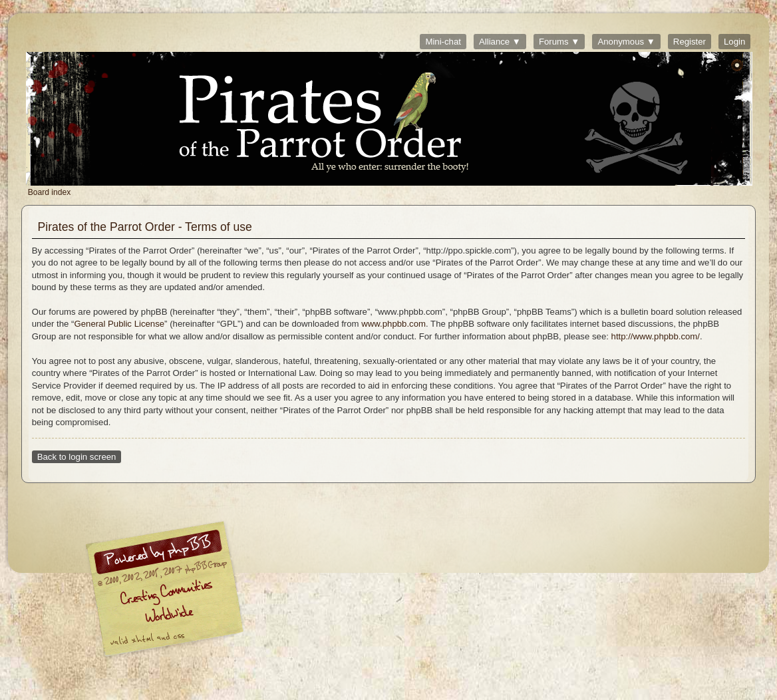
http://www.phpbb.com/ (656, 336)
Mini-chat (443, 42)
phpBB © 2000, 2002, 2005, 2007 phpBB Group (233, 592)
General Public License (119, 324)
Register (690, 42)
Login (734, 42)
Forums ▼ (559, 42)
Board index (389, 119)
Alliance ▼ (500, 42)
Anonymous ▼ (626, 42)
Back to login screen (77, 457)
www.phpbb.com (393, 324)
